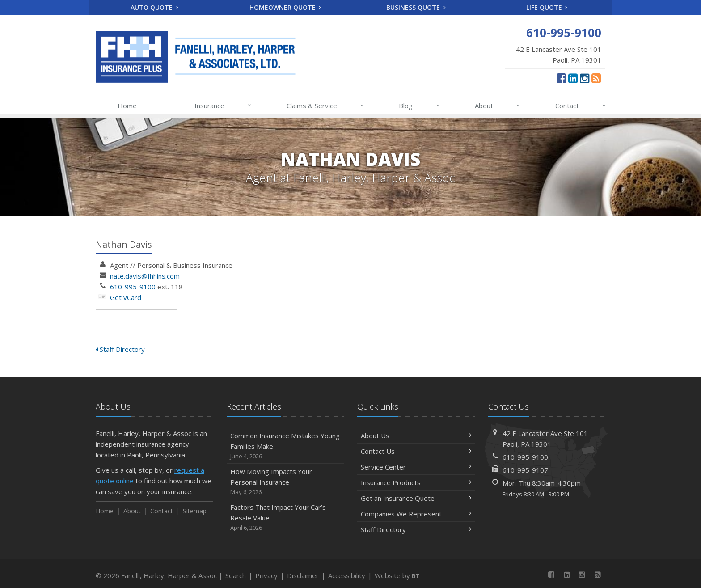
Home (127, 106)
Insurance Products (416, 482)
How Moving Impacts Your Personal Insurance (285, 482)
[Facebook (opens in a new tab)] (561, 78)
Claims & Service (326, 106)
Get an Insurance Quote (416, 498)
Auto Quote (154, 7)
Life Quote (547, 7)
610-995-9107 (525, 470)
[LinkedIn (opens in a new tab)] (573, 78)
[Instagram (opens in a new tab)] (585, 78)
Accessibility (347, 575)
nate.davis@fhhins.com (145, 276)
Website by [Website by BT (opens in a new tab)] (397, 575)
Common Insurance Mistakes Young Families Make (285, 446)
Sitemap (195, 511)
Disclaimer (303, 575)
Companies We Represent (416, 514)
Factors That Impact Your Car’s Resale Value (285, 518)
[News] (596, 78)
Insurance (223, 106)
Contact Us (416, 451)
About (498, 106)
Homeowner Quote (285, 7)
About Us (416, 436)
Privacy (266, 575)
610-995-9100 (133, 287)
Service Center (416, 467)
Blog (420, 106)
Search (236, 575)
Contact (581, 106)
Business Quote (416, 7)
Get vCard (126, 297)
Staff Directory (120, 349)
